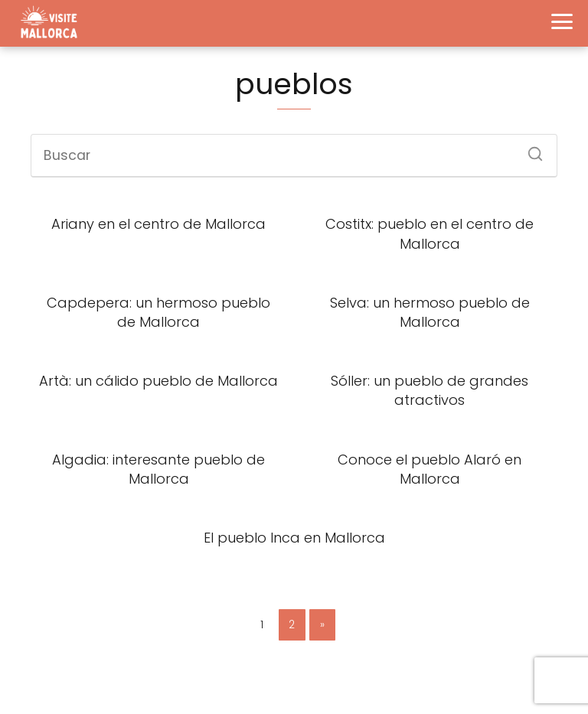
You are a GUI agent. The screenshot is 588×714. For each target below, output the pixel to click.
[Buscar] (530, 149)
